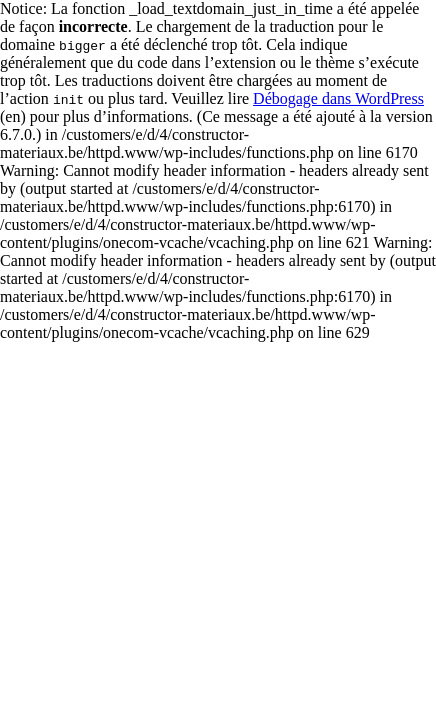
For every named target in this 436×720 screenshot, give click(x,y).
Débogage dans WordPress (338, 98)
